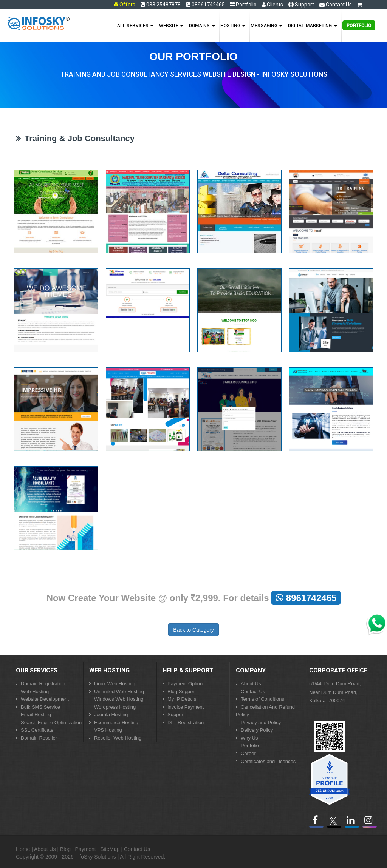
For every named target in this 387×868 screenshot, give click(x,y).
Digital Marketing (313, 25)
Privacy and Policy (261, 722)
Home (23, 849)
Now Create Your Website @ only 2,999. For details (194, 598)
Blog (65, 849)
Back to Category (193, 630)
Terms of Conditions (262, 699)
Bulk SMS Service (40, 707)
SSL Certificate (37, 730)
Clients (272, 5)
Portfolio (243, 5)
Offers (127, 5)
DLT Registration (186, 722)
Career (248, 753)
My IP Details (182, 699)
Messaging (266, 25)
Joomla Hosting (111, 715)
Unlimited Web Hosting (119, 691)
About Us (251, 684)
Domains (202, 25)
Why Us (249, 738)
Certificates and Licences (268, 761)
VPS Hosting (108, 730)
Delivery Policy (257, 730)
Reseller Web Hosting (118, 738)
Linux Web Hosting (115, 684)
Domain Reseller (39, 738)
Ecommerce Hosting (116, 722)
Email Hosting (36, 715)
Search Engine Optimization (51, 722)
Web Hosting (35, 691)
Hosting (233, 25)
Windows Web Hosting (119, 699)
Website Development (45, 699)
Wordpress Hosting (115, 707)
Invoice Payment (186, 707)
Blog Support (182, 691)
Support (301, 5)
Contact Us (336, 5)
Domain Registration (43, 684)
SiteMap (110, 849)
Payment (85, 849)
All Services (135, 25)
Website (171, 25)
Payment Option (185, 684)
